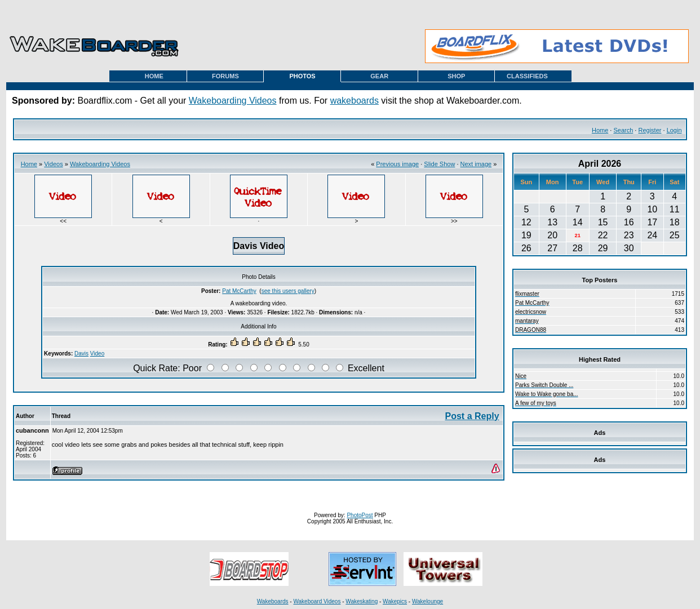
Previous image (397, 164)
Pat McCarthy (239, 291)
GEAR (379, 76)
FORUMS (225, 76)
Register (650, 130)
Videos (53, 164)
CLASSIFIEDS (527, 76)
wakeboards (355, 101)
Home (600, 130)
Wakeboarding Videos (233, 101)
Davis (81, 354)
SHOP (456, 76)
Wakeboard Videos (317, 601)
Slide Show (439, 164)
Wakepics (395, 601)
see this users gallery (288, 291)
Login (674, 130)
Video (97, 354)
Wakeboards (273, 601)
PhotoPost (360, 515)
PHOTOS (302, 76)
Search (623, 130)
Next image (476, 164)
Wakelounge (427, 601)
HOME (154, 76)
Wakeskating (362, 601)
